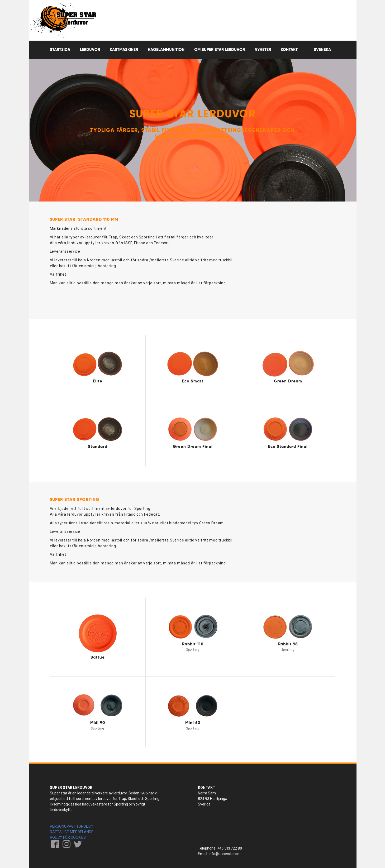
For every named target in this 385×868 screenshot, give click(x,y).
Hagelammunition (166, 50)
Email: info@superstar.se (219, 854)
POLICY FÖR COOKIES (68, 837)
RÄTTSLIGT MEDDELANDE (72, 832)
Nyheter (263, 50)
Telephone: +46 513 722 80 (220, 848)
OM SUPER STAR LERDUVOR (220, 50)
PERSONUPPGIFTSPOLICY (72, 826)
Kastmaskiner (124, 50)
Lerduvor (90, 50)
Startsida (60, 50)
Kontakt (289, 50)
